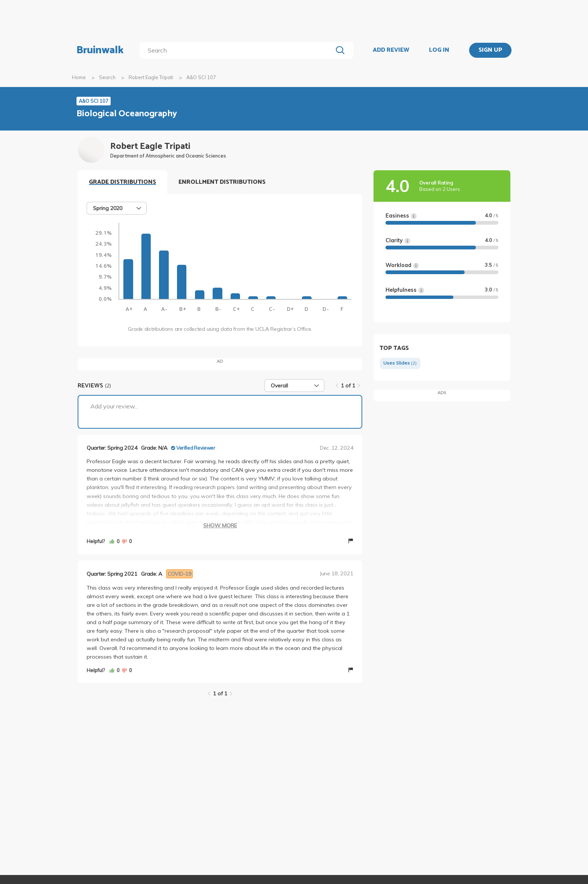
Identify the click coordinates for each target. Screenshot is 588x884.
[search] (238, 50)
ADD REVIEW (391, 50)
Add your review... (114, 406)
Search (107, 77)
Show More (220, 525)
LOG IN (439, 50)
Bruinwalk (100, 50)
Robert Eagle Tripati (151, 77)
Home (79, 77)
